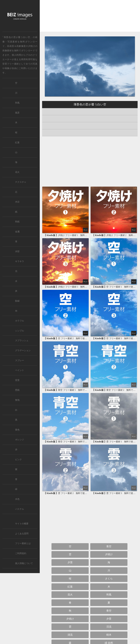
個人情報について (24, 563)
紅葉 (70, 587)
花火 (70, 595)
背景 (17, 380)
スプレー (20, 360)
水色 (17, 499)
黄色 (17, 430)
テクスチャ (21, 182)
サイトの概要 (22, 524)
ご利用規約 (21, 553)
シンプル (20, 331)
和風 (109, 595)
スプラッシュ (22, 341)
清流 (70, 635)
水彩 (17, 251)
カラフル (20, 321)
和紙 (17, 222)
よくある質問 (22, 534)
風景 (17, 113)
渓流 (109, 627)
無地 (17, 400)
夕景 (70, 562)
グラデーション (23, 350)
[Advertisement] (90, 18)
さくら (109, 579)
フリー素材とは (23, 543)
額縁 (17, 301)
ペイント (20, 370)
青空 (109, 546)
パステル (20, 509)
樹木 (109, 635)
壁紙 (17, 390)
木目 (17, 202)
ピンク (18, 460)
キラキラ (20, 261)
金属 (17, 232)
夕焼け (32, 46)
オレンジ (20, 440)
